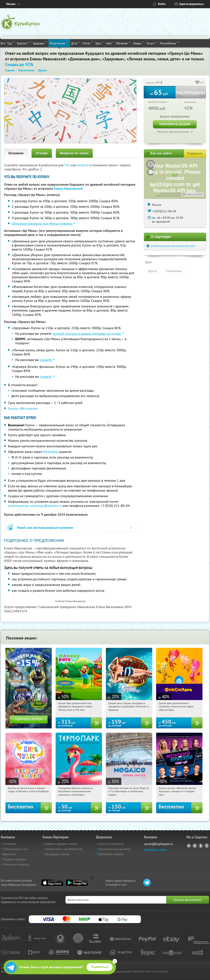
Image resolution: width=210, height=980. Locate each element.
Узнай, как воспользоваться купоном (45, 528)
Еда (11, 43)
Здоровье (40, 43)
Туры (99, 43)
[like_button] (198, 83)
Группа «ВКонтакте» (23, 408)
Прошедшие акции (57, 854)
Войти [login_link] (162, 4)
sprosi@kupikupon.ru (159, 844)
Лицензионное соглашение (168, 196)
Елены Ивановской (68, 189)
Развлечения (59, 43)
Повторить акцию (175, 124)
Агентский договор (111, 844)
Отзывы (42, 153)
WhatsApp (50, 452)
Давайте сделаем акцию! (61, 844)
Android (83, 165)
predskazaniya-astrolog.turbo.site (173, 246)
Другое (153, 271)
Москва (11, 4)
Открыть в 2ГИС (194, 194)
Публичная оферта (111, 854)
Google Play (77, 883)
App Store (52, 883)
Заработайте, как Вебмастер (64, 849)
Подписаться (100, 967)
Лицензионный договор (114, 849)
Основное (16, 153)
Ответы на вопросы (16, 864)
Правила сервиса (14, 859)
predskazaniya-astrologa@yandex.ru (35, 506)
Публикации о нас (15, 849)
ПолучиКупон (170, 43)
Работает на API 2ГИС (170, 193)
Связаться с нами (156, 849)
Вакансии (9, 854)
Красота (24, 43)
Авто (110, 43)
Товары (139, 43)
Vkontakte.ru (195, 846)
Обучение (123, 43)
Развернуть (195, 153)
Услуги (152, 43)
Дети (76, 43)
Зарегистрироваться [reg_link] (191, 4)
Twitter (201, 846)
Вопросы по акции (74, 153)
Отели (88, 43)
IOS (68, 165)
